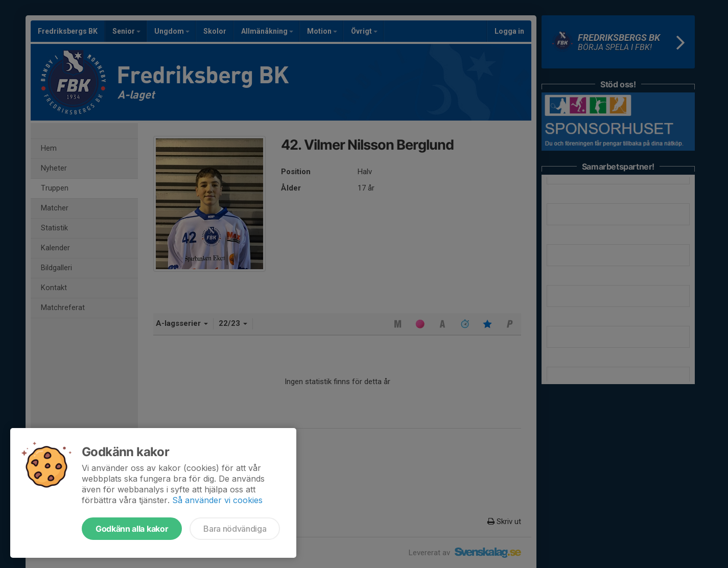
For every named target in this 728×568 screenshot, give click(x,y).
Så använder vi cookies (217, 500)
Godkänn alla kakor (132, 529)
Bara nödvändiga (235, 529)
